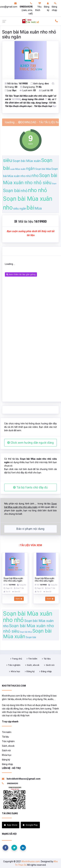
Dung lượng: (31, 87)
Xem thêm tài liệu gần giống (21, 274)
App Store (11, 825)
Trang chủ (17, 659)
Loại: (11, 90)
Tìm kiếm (33, 659)
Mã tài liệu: (16, 84)
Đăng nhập (54, 7)
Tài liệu (47, 659)
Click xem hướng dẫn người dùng (31, 443)
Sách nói (50, 665)
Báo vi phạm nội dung (30, 529)
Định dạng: (40, 84)
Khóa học (16, 671)
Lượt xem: (28, 90)
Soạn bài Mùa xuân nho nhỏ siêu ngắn (29, 34)
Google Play (30, 825)
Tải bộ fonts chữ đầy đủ (30, 487)
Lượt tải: (46, 90)
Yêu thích (38, 7)
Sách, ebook (33, 665)
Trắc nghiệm (14, 665)
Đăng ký (47, 7)
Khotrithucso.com (31, 861)
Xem (19, 599)
